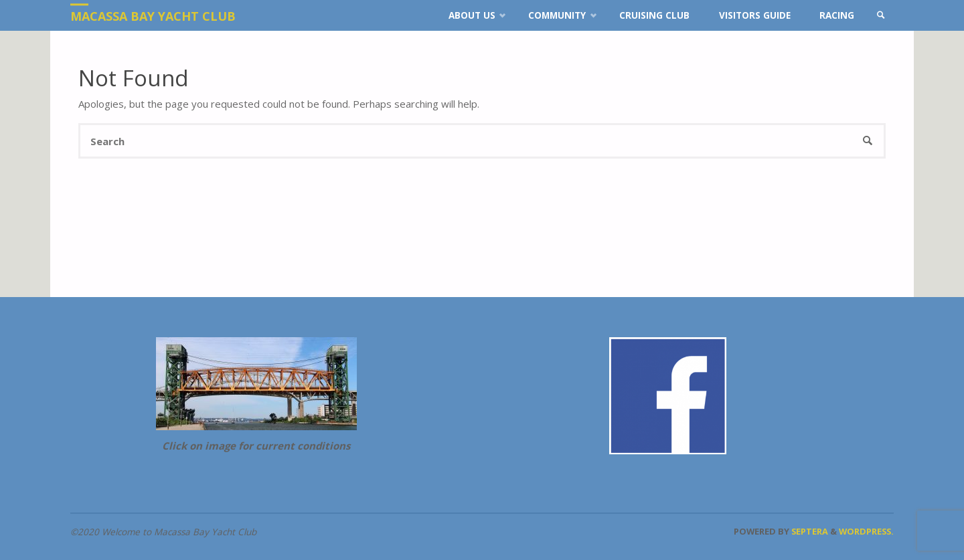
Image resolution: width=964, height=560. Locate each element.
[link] (881, 15)
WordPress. (866, 531)
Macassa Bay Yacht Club (153, 16)
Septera (809, 531)
